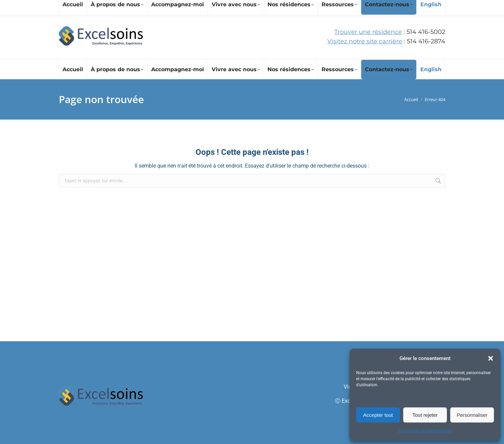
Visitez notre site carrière (365, 41)
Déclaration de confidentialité (425, 431)
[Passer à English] (431, 70)
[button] (491, 358)
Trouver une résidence (368, 32)
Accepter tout (378, 415)
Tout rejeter (425, 415)
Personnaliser (472, 415)
